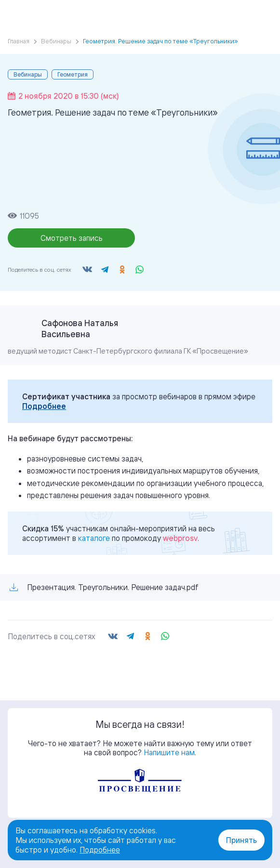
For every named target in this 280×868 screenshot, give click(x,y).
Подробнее (44, 406)
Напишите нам (169, 752)
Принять (241, 840)
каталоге (94, 538)
